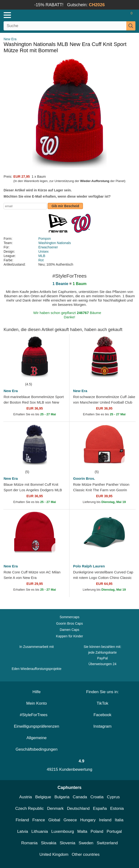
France (39, 820)
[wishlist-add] (58, 374)
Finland (22, 820)
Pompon (45, 239)
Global (54, 820)
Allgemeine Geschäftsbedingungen (37, 744)
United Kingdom (54, 854)
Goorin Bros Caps (69, 623)
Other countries (86, 854)
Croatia (97, 797)
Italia (119, 820)
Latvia (23, 831)
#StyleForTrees (36, 715)
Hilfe (36, 692)
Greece (70, 820)
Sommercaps (69, 617)
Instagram (103, 726)
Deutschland (78, 808)
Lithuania (40, 831)
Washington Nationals (55, 243)
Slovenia (67, 843)
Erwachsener (48, 247)
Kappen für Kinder (70, 636)
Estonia (117, 808)
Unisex (43, 251)
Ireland (105, 820)
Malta (82, 831)
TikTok (102, 703)
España (100, 808)
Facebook (102, 715)
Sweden (86, 843)
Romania (29, 843)
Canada (80, 797)
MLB (42, 256)
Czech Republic (30, 808)
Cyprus (113, 797)
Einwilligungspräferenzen (37, 726)
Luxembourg (63, 831)
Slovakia (49, 843)
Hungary (88, 820)
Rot (41, 260)
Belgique (43, 797)
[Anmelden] (113, 15)
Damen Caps (69, 630)
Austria (26, 797)
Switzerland (107, 843)
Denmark (55, 808)
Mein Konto (37, 703)
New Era (10, 39)
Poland (97, 831)
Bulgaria (62, 797)
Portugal (114, 831)
